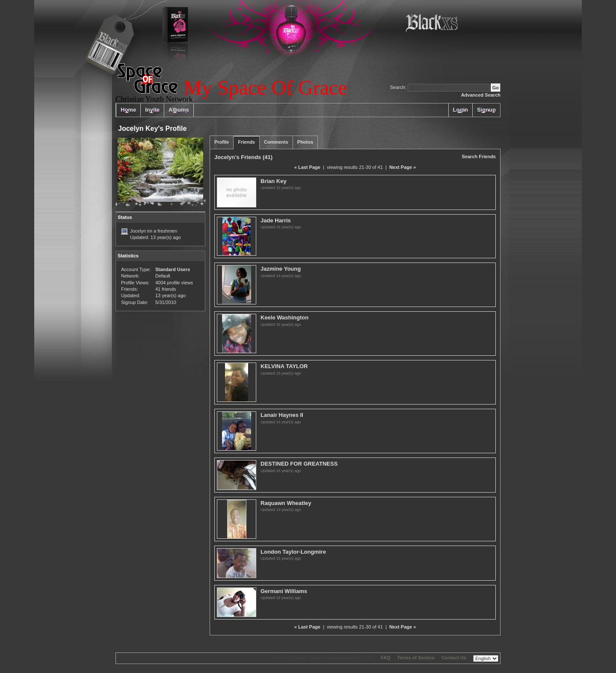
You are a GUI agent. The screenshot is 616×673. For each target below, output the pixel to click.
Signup (486, 110)
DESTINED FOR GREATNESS (299, 464)
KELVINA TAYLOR (284, 366)
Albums (179, 110)
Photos (305, 142)
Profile (222, 142)
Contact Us (454, 658)
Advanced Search (481, 95)
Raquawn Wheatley (286, 503)
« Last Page (307, 167)
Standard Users (173, 269)
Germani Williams (284, 591)
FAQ (386, 658)
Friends (246, 142)
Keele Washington (284, 317)
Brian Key (274, 181)
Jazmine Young (281, 269)
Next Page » (403, 167)
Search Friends (479, 156)
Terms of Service (416, 658)
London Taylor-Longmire (293, 552)
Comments (276, 142)
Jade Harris (276, 220)
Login (461, 110)
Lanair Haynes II (282, 415)
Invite (152, 110)
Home (128, 110)
